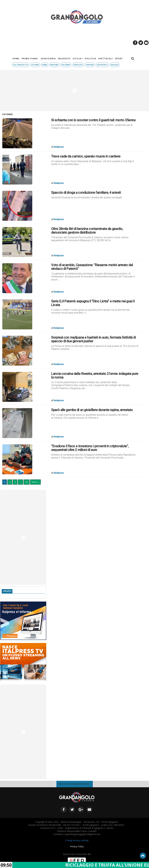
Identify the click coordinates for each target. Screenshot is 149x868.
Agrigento (102, 65)
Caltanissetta (21, 65)
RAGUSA (115, 65)
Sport (119, 59)
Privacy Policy (77, 846)
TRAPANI (90, 65)
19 (27, 482)
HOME (16, 59)
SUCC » (35, 482)
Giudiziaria (48, 59)
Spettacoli (106, 59)
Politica (91, 59)
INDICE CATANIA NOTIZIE (75, 784)
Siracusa (78, 65)
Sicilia (78, 59)
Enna (45, 65)
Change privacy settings (77, 840)
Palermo (66, 65)
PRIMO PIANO (30, 59)
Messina (54, 65)
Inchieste (64, 59)
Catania (35, 65)
